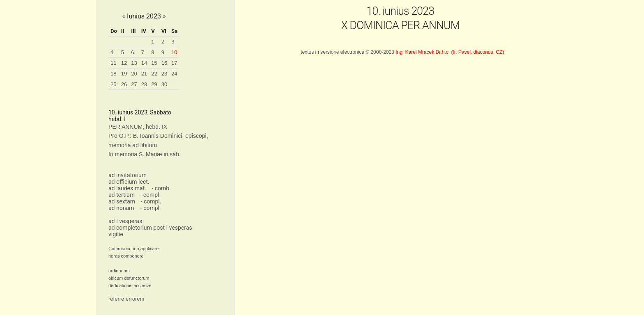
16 (164, 63)
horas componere (126, 256)
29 (154, 84)
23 (164, 74)
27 (134, 84)
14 (144, 63)
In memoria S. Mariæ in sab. (145, 154)
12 (124, 63)
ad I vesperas (125, 221)
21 (144, 74)
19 (124, 74)
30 (164, 84)
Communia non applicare (133, 249)
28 (144, 84)
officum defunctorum (129, 278)
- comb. (161, 188)
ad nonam (121, 208)
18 (113, 74)
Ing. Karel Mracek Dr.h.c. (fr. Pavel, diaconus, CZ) (450, 52)
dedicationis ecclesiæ (130, 285)
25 (113, 84)
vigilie (116, 234)
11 (113, 63)
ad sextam (122, 201)
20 (134, 74)
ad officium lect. (129, 182)
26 (124, 84)
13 (134, 63)
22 (154, 74)
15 (154, 63)
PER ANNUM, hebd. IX (138, 127)
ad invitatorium (128, 175)
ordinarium (119, 271)
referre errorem (126, 299)
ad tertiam (122, 195)
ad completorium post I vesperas (150, 228)
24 (174, 74)
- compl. (150, 195)
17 (174, 63)
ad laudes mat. (127, 188)
